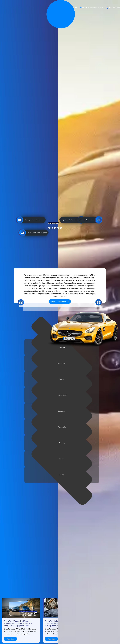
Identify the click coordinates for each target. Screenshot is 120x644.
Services (9, 604)
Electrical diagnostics (9, 423)
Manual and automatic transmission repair (15, 426)
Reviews (9, 607)
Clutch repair (7, 435)
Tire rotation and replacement (12, 450)
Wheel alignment (8, 429)
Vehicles (9, 610)
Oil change (6, 456)
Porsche (33, 607)
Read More (10, 520)
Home (8, 599)
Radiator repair (7, 441)
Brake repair (6, 453)
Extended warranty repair (10, 417)
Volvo (32, 615)
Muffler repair (7, 444)
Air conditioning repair (9, 414)
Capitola (18, 346)
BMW (32, 601)
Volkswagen (34, 613)
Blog (7, 613)
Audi (32, 599)
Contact (8, 618)
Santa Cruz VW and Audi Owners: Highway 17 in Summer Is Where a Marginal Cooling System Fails (18, 505)
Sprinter (33, 610)
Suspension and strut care (11, 420)
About (8, 601)
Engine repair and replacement (12, 438)
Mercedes (34, 604)
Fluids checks (7, 447)
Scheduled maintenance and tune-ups (14, 432)
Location (9, 615)
